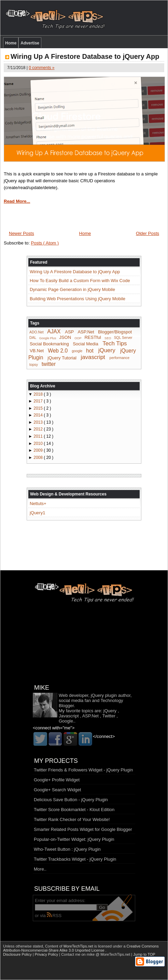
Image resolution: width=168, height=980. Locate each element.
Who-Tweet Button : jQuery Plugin (67, 849)
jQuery (107, 350)
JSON (65, 337)
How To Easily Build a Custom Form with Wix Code (80, 281)
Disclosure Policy (18, 954)
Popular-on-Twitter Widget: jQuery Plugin (74, 839)
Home (11, 43)
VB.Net (37, 351)
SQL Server (123, 338)
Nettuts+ (38, 504)
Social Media (85, 344)
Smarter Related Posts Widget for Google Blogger (83, 829)
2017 (39, 401)
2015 (39, 408)
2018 (39, 394)
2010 (39, 443)
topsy (34, 365)
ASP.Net (86, 332)
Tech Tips (115, 343)
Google (66, 721)
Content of (70, 946)
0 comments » (41, 68)
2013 (39, 422)
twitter (49, 364)
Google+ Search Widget (57, 790)
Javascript (69, 716)
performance (120, 358)
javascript (93, 357)
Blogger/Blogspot (115, 332)
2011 (39, 436)
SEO (108, 338)
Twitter (109, 716)
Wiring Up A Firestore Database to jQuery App (85, 56)
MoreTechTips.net (79, 946)
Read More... (17, 201)
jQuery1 (38, 513)
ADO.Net (37, 332)
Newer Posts (22, 233)
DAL (33, 338)
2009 (39, 450)
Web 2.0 (58, 350)
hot (90, 350)
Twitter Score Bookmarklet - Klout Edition (74, 810)
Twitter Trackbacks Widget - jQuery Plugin (75, 859)
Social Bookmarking (49, 344)
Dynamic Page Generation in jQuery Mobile (72, 289)
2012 (39, 429)
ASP (69, 332)
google (77, 351)
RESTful (93, 337)
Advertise (30, 43)
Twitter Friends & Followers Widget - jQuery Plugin (83, 770)
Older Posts (148, 233)
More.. (40, 869)
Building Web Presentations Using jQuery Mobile (78, 299)
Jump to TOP (144, 954)
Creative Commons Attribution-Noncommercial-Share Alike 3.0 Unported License (81, 948)
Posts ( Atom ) (45, 243)
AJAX (54, 332)
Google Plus (48, 338)
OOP (78, 338)
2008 (39, 458)
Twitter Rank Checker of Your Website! (72, 819)
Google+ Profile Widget (57, 780)
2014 (39, 415)
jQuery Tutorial (62, 358)
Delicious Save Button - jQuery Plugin (71, 800)
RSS (54, 916)
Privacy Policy (47, 954)
